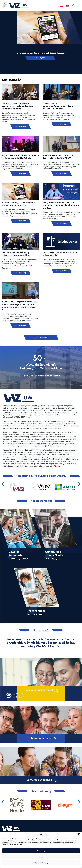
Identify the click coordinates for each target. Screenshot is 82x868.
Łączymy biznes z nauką (40, 690)
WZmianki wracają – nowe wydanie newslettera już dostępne (18, 204)
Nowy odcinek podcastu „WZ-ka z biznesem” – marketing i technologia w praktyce (61, 205)
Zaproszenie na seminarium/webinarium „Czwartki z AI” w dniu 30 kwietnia (60, 106)
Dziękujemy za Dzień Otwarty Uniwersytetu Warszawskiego (16, 254)
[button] (79, 835)
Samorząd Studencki (42, 780)
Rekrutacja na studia (41, 738)
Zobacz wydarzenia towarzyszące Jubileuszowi (41, 376)
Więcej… (57, 466)
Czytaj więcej (20, 126)
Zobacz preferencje (41, 863)
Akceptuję (41, 851)
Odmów (41, 857)
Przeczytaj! (40, 58)
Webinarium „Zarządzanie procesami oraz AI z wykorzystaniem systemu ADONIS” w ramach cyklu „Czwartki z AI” (19, 306)
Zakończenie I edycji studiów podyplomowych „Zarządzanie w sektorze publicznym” (17, 106)
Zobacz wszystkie (41, 337)
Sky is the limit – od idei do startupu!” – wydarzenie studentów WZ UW (20, 157)
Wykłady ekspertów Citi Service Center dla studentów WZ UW (58, 157)
